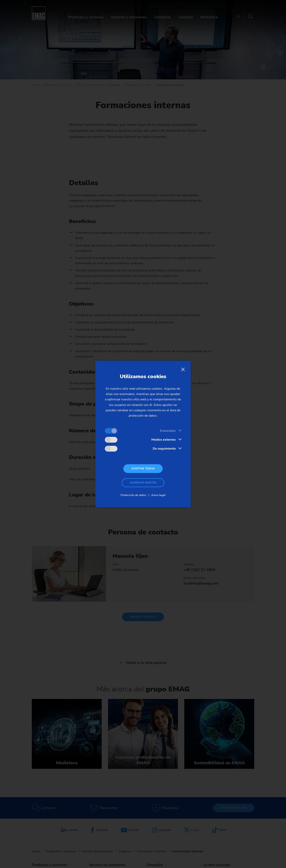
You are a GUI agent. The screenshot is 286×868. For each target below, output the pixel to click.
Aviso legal (158, 495)
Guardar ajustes (143, 483)
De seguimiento (164, 449)
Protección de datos (133, 495)
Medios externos (164, 440)
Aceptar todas (143, 469)
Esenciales (168, 431)
